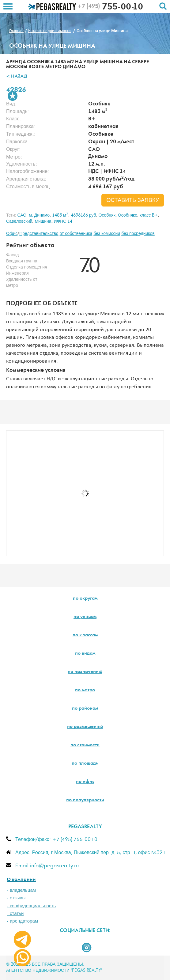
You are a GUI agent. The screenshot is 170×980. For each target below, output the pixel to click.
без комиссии (107, 234)
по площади (85, 764)
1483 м (60, 215)
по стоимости (85, 745)
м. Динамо (39, 215)
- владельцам (21, 890)
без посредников (138, 234)
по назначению (85, 672)
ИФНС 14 (63, 221)
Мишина (43, 221)
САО (22, 215)
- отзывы (16, 898)
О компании (21, 880)
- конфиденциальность (31, 906)
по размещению (85, 727)
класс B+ (149, 215)
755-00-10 (110, 8)
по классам (85, 635)
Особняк (107, 215)
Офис (12, 234)
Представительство (39, 234)
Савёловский (19, 221)
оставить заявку (133, 200)
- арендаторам (22, 921)
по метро (85, 690)
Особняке (128, 215)
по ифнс (85, 782)
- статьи (15, 914)
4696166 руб (83, 215)
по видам (85, 654)
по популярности (85, 800)
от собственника (76, 234)
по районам (85, 709)
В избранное (13, 96)
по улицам (85, 617)
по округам (85, 599)
